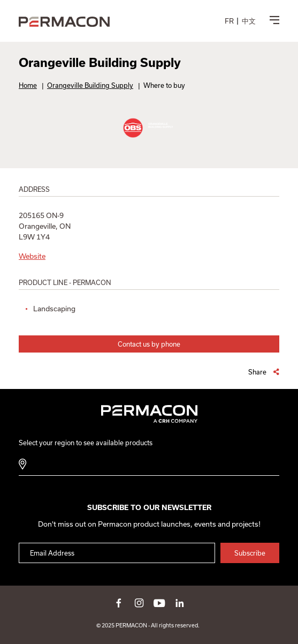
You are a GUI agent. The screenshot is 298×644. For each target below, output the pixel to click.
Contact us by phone (149, 344)
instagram (139, 603)
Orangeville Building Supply (90, 85)
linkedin (180, 603)
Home (28, 85)
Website (32, 256)
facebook (119, 603)
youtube (159, 603)
